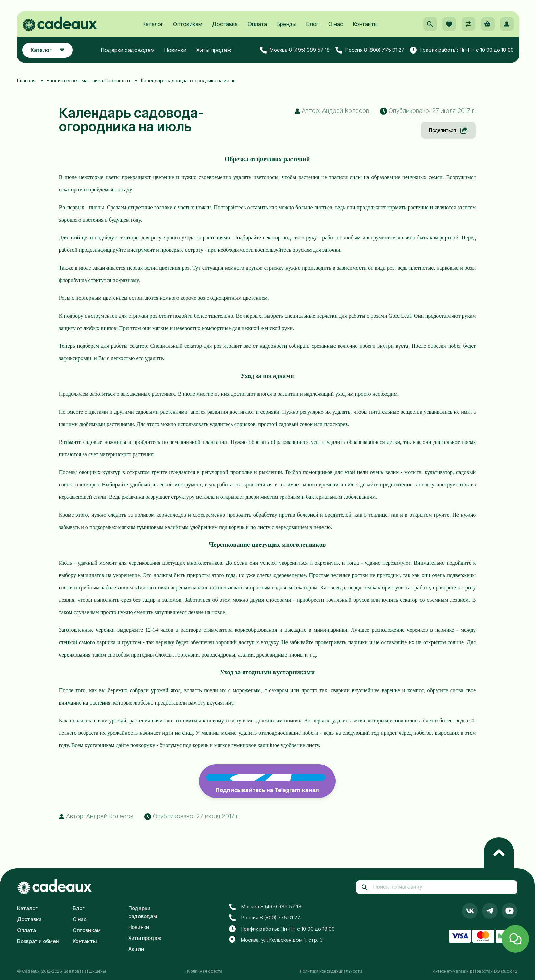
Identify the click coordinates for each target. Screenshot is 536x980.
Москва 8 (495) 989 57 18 (295, 50)
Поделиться (448, 130)
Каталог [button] (48, 50)
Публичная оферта (204, 971)
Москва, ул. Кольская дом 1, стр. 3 (276, 940)
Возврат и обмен (38, 941)
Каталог (153, 24)
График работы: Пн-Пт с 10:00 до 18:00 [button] (461, 50)
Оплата (257, 24)
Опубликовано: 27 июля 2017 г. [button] (428, 111)
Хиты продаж (214, 50)
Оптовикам (188, 24)
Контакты (365, 24)
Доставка (225, 24)
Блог (312, 24)
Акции (136, 949)
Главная (26, 80)
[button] (430, 24)
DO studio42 (506, 971)
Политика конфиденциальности (331, 971)
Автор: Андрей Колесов (332, 111)
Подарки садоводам (128, 50)
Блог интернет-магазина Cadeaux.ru (88, 80)
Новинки (176, 50)
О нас (336, 24)
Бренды (287, 24)
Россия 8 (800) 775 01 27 (370, 50)
